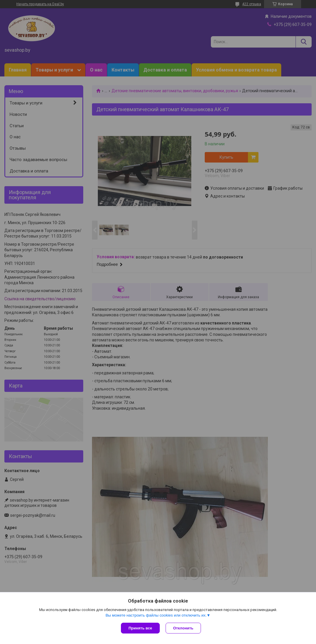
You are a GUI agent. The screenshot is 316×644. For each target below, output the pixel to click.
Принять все (140, 628)
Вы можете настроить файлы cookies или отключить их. (156, 615)
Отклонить (183, 628)
